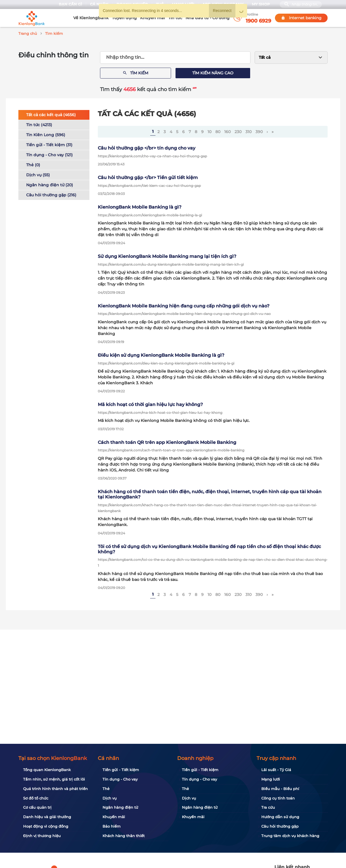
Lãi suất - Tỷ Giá (276, 770)
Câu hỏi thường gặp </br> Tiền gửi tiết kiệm (148, 177)
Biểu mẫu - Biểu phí (280, 789)
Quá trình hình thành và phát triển (55, 789)
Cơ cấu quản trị (37, 807)
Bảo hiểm (112, 826)
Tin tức (175, 18)
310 (248, 131)
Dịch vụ (110, 798)
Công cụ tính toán (278, 798)
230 (238, 131)
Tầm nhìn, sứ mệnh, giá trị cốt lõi (54, 779)
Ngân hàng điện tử (120, 807)
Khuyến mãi (153, 18)
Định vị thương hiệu (42, 836)
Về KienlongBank (91, 18)
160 (227, 131)
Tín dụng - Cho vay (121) (49, 154)
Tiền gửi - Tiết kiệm (121, 770)
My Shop (261, 4)
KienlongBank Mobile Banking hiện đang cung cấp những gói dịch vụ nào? (184, 305)
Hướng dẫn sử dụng (280, 817)
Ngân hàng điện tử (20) (50, 184)
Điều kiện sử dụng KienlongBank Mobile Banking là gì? (161, 354)
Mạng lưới (271, 779)
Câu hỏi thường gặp (280, 826)
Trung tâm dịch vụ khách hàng (290, 836)
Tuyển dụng (124, 18)
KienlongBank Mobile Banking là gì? (140, 206)
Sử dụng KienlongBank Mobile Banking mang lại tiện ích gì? (167, 255)
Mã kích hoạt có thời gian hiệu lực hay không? (150, 404)
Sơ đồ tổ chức (36, 798)
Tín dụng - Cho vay (120, 779)
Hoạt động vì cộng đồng (46, 826)
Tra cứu (268, 807)
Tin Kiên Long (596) (46, 134)
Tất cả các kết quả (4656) (51, 114)
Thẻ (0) (33, 164)
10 (209, 131)
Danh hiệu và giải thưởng (47, 817)
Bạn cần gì (70, 4)
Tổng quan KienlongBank (47, 770)
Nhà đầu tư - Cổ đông (208, 18)
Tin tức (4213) (39, 124)
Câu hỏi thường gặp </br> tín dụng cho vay (147, 147)
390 (259, 131)
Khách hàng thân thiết (124, 836)
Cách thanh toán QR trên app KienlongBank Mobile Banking (167, 442)
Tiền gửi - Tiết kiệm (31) (49, 144)
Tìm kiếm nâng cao (213, 72)
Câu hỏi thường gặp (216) (51, 194)
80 (218, 131)
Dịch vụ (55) (38, 174)
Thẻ (106, 789)
